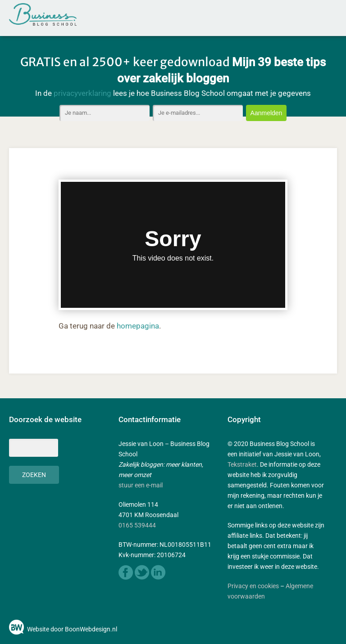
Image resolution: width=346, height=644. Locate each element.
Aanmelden (266, 113)
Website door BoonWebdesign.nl (72, 629)
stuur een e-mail (141, 485)
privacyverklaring (82, 93)
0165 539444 (137, 525)
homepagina (138, 326)
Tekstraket (242, 464)
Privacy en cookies (253, 586)
